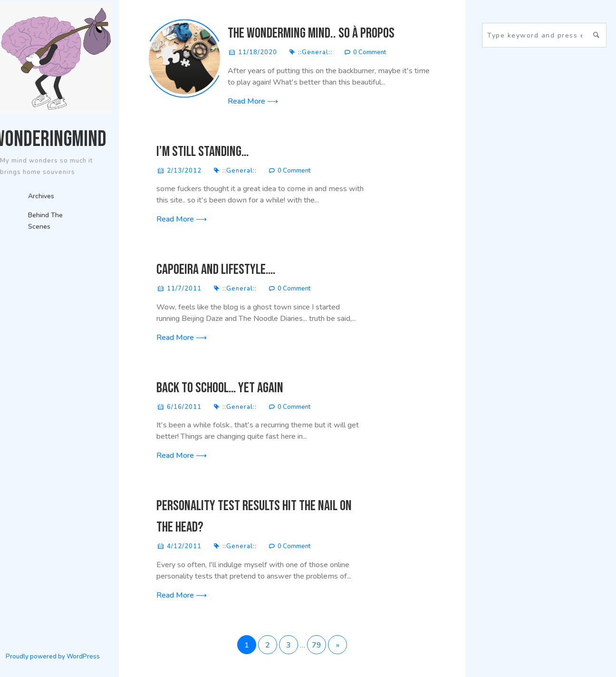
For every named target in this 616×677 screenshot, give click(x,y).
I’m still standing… (202, 152)
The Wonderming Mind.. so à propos (311, 33)
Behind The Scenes (45, 221)
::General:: (315, 52)
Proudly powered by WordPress (53, 657)
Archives (41, 196)
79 (317, 645)
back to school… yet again (220, 388)
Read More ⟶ (253, 101)
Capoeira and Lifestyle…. (216, 270)
